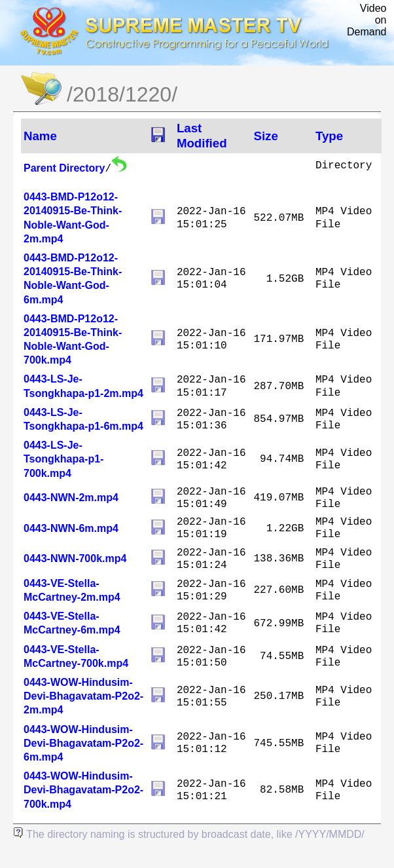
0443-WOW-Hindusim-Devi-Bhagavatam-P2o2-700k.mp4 (83, 790)
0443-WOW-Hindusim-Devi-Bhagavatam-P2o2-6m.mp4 (83, 743)
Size (265, 136)
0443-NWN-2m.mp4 (71, 498)
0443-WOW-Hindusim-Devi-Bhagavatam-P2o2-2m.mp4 (83, 696)
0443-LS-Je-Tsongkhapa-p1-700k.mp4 (63, 459)
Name (40, 136)
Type (329, 136)
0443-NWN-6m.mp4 (71, 528)
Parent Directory (64, 168)
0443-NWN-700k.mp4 (75, 558)
